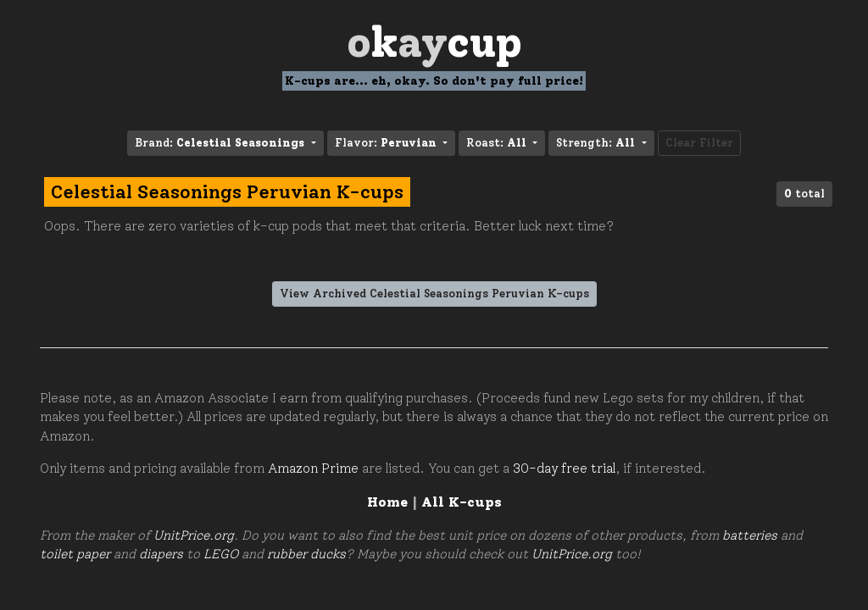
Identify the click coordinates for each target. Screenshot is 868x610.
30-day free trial (564, 469)
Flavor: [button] (387, 143)
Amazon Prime (313, 469)
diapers (161, 554)
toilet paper (75, 554)
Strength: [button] (597, 143)
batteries (750, 535)
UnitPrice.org (194, 535)
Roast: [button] (498, 143)
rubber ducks (306, 554)
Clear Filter (699, 143)
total (804, 194)
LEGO (221, 554)
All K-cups (462, 502)
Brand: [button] (221, 143)
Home (387, 502)
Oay (434, 42)
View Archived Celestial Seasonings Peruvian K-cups (434, 294)
